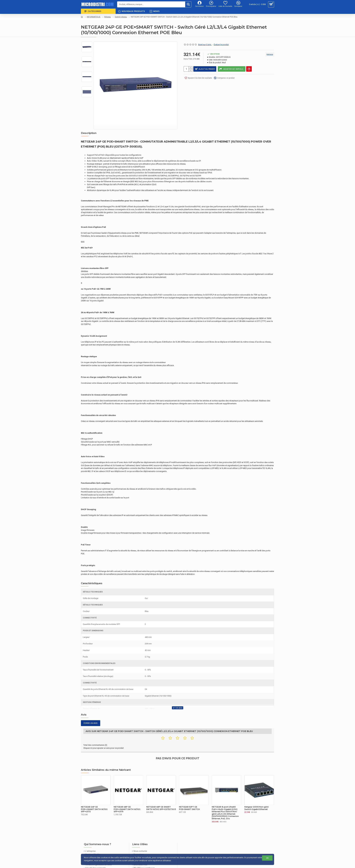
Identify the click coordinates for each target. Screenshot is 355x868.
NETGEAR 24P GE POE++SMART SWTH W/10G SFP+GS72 (94, 798)
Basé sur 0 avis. (205, 45)
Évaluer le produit (221, 45)
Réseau (108, 17)
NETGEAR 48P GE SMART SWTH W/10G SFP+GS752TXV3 (161, 797)
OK (267, 858)
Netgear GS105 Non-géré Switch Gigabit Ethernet (256, 797)
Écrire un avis (91, 716)
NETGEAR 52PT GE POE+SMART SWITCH (189, 797)
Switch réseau (121, 17)
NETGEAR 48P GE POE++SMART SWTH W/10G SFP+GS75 (127, 798)
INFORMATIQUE (94, 17)
